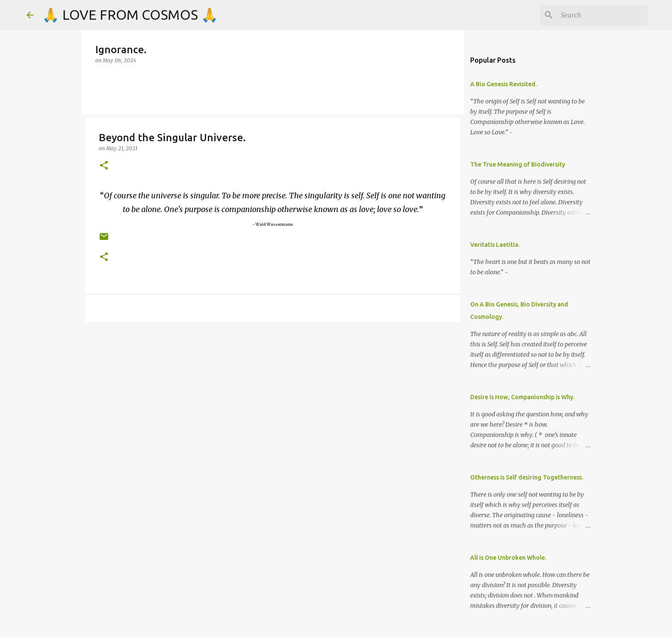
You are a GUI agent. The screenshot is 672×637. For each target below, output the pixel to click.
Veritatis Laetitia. (495, 245)
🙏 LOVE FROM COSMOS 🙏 (130, 15)
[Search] (602, 15)
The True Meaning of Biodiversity (518, 164)
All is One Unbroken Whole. (508, 558)
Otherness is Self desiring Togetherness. (527, 477)
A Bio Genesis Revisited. (503, 84)
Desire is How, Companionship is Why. (522, 397)
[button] (104, 166)
